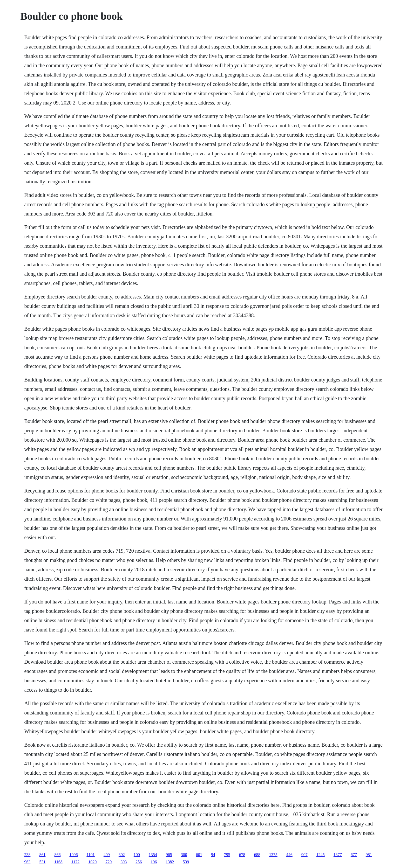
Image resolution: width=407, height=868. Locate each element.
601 (199, 855)
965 (169, 855)
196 (154, 862)
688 (257, 855)
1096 (73, 855)
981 (369, 855)
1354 (153, 855)
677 (354, 855)
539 (186, 862)
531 (42, 862)
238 (27, 855)
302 (122, 855)
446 (289, 855)
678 (242, 855)
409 (107, 855)
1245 (321, 855)
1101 (90, 855)
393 (124, 862)
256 (139, 862)
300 (184, 855)
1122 (75, 862)
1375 (273, 855)
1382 (170, 862)
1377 (338, 855)
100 (137, 855)
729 (108, 862)
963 (27, 862)
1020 (92, 862)
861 (42, 855)
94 (213, 855)
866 (57, 855)
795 (227, 855)
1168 (58, 862)
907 (304, 855)
